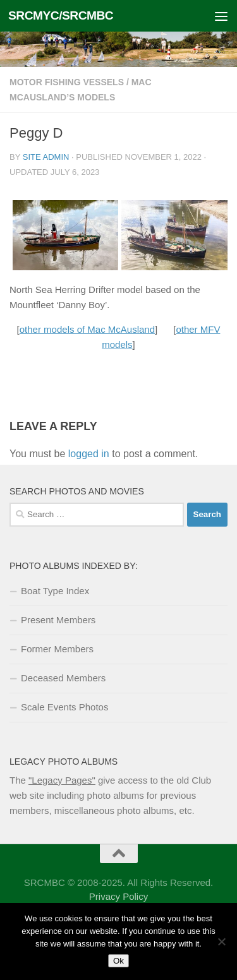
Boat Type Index (55, 591)
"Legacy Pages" (62, 780)
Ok (118, 961)
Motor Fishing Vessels (67, 82)
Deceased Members (63, 678)
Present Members (58, 620)
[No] (221, 941)
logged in (89, 454)
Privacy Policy (118, 896)
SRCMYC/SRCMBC (61, 15)
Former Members (57, 649)
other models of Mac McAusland (87, 329)
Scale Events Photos (64, 707)
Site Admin (46, 157)
